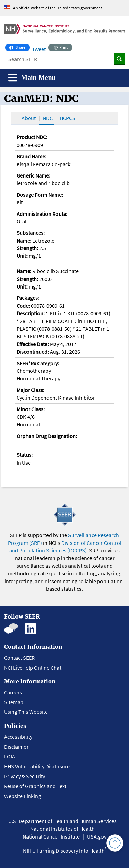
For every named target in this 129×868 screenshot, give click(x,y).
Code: (23, 306)
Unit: (22, 256)
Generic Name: (33, 175)
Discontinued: (33, 352)
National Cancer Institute (51, 836)
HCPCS (67, 118)
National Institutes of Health (62, 829)
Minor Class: (31, 409)
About (29, 118)
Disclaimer (16, 747)
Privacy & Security (25, 776)
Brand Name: (31, 156)
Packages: (28, 298)
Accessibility (18, 737)
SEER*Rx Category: (38, 363)
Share (19, 47)
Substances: (31, 233)
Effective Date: (33, 344)
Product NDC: (32, 137)
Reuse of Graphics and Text (35, 786)
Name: (24, 241)
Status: (25, 455)
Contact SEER (19, 658)
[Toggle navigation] (32, 78)
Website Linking (23, 796)
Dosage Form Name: (40, 195)
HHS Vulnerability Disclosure (37, 766)
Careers (13, 692)
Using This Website (26, 712)
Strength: (27, 248)
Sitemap (14, 702)
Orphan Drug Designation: (47, 436)
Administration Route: (42, 214)
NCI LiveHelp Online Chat (33, 668)
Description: (31, 313)
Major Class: (30, 390)
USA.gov (97, 836)
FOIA (10, 756)
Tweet (39, 49)
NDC (48, 118)
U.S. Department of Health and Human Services (62, 821)
